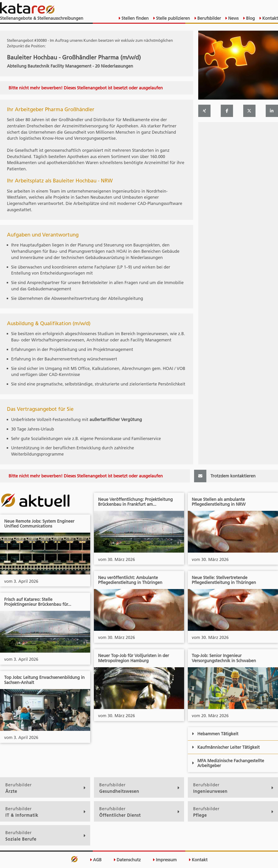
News (233, 18)
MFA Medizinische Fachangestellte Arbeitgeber (228, 763)
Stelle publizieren (172, 18)
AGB (96, 860)
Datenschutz (127, 860)
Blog (250, 18)
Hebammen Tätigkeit (215, 734)
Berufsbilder (209, 18)
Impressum (165, 860)
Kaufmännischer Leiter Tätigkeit (226, 747)
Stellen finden (134, 18)
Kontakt (270, 18)
